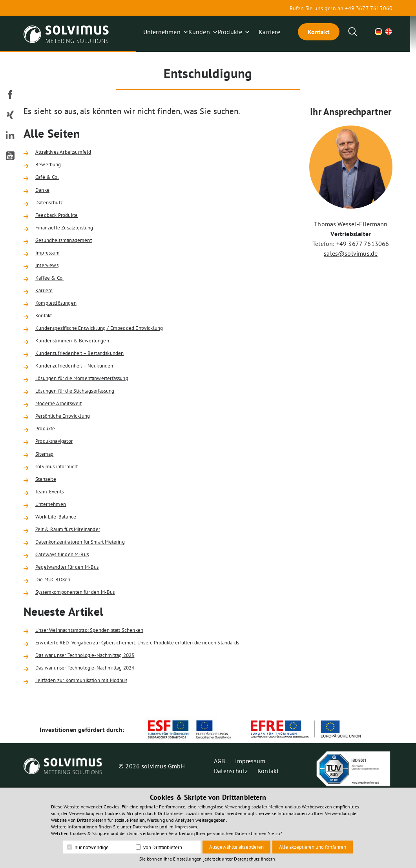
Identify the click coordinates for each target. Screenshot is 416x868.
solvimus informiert (62, 516)
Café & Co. (50, 182)
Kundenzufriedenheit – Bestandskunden (90, 385)
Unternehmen (162, 32)
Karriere (269, 32)
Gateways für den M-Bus (69, 617)
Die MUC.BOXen (57, 646)
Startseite (48, 530)
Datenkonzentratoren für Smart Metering (91, 603)
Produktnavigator (59, 487)
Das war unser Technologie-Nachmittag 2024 (97, 744)
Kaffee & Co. (52, 298)
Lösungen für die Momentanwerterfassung (94, 414)
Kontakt (319, 32)
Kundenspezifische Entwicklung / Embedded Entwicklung (115, 356)
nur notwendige (88, 847)
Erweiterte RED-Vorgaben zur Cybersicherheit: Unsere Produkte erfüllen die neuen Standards (162, 715)
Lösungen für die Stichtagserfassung (85, 429)
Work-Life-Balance (60, 574)
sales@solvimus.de (351, 253)
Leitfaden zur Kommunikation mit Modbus (93, 759)
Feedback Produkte (61, 226)
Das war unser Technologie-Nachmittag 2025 (97, 730)
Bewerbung (51, 167)
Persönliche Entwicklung (69, 458)
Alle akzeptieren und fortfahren (313, 847)
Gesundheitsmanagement (70, 255)
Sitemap (47, 501)
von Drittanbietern (159, 847)
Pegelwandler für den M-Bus (75, 632)
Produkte (230, 32)
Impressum (51, 269)
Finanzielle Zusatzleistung (72, 240)
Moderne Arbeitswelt (64, 443)
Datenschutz (52, 211)
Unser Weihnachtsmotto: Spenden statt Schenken (103, 701)
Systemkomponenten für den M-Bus (85, 661)
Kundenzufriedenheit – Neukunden (84, 400)
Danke (44, 197)
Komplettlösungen (61, 327)
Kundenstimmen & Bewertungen (80, 371)
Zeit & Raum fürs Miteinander (76, 588)
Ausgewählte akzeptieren (236, 847)
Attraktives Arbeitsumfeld (70, 153)
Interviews (50, 284)
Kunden (199, 32)
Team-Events (53, 545)
